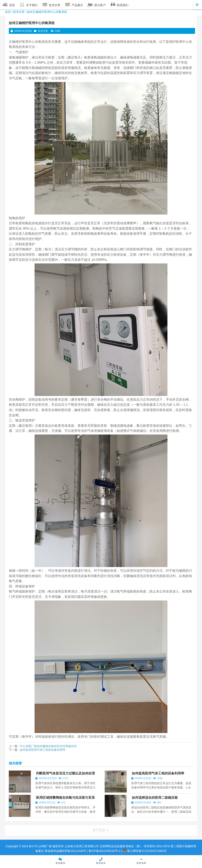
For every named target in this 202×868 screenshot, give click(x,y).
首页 (8, 12)
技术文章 (19, 12)
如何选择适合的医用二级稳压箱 (155, 798)
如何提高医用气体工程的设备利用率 (43, 750)
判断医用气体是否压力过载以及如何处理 (65, 773)
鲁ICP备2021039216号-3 (104, 851)
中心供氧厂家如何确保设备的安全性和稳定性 (48, 746)
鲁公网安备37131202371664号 (145, 851)
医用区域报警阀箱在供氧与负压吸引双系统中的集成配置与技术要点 (65, 799)
